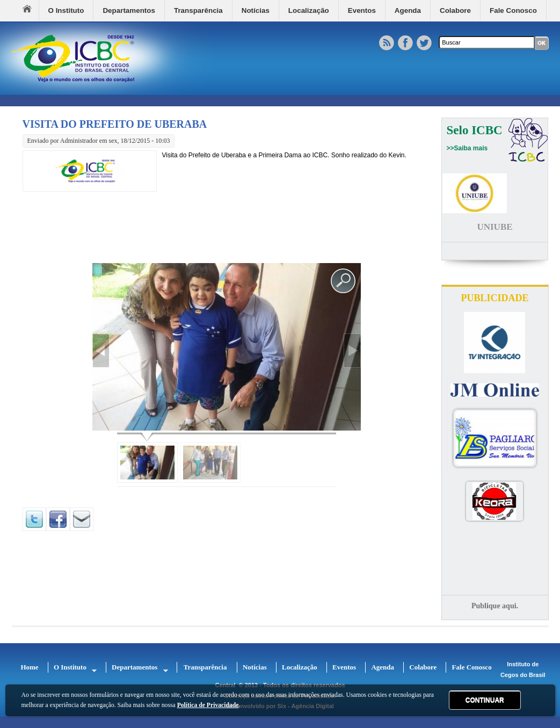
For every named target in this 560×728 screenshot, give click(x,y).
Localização (309, 10)
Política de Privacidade (208, 705)
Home (31, 10)
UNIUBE (494, 227)
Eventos (362, 10)
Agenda (408, 10)
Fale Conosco (513, 10)
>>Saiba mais (467, 148)
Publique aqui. (495, 606)
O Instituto (66, 10)
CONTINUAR (485, 700)
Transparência (198, 10)
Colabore (455, 10)
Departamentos (129, 10)
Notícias (256, 10)
